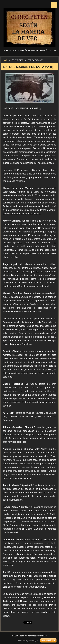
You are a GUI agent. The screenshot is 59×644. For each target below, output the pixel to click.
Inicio (5, 60)
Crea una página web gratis (28, 640)
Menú (54, 5)
